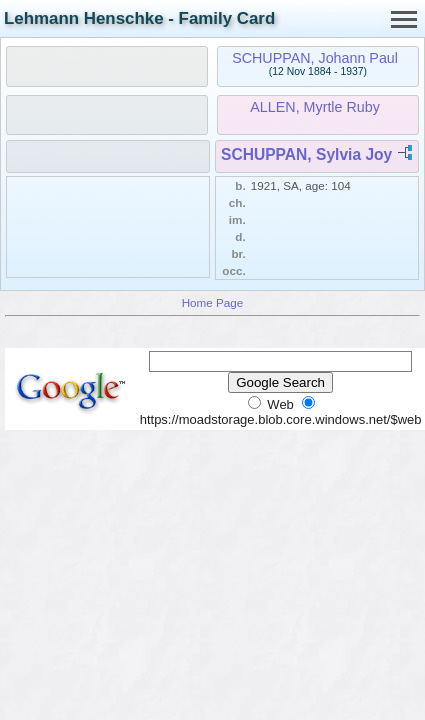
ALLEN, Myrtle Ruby (315, 107)
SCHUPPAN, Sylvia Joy (306, 154)
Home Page (213, 302)
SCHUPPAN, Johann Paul (315, 58)
